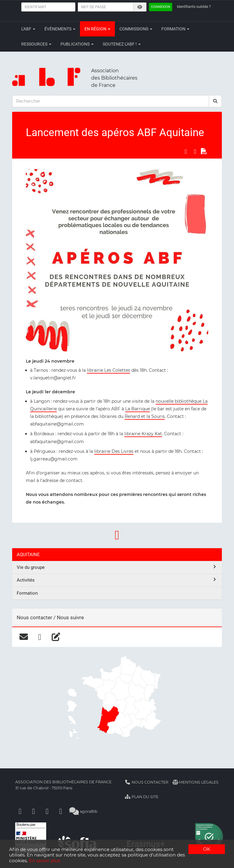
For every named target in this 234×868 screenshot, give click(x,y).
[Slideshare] (61, 811)
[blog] (56, 637)
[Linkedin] (34, 811)
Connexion (161, 7)
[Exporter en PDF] (204, 152)
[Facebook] (20, 811)
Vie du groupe (117, 567)
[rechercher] (215, 101)
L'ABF (28, 29)
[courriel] (24, 637)
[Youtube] (47, 811)
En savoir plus (45, 861)
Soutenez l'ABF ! (122, 44)
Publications (77, 44)
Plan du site (141, 797)
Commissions (136, 29)
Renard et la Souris (145, 416)
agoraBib (83, 811)
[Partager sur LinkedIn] (195, 152)
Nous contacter (146, 782)
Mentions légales (196, 782)
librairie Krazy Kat (143, 434)
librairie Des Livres (114, 451)
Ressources (36, 44)
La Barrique (138, 409)
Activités (117, 580)
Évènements (60, 29)
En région (97, 29)
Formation (175, 29)
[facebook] (40, 637)
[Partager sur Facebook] (186, 152)
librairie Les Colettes (108, 370)
